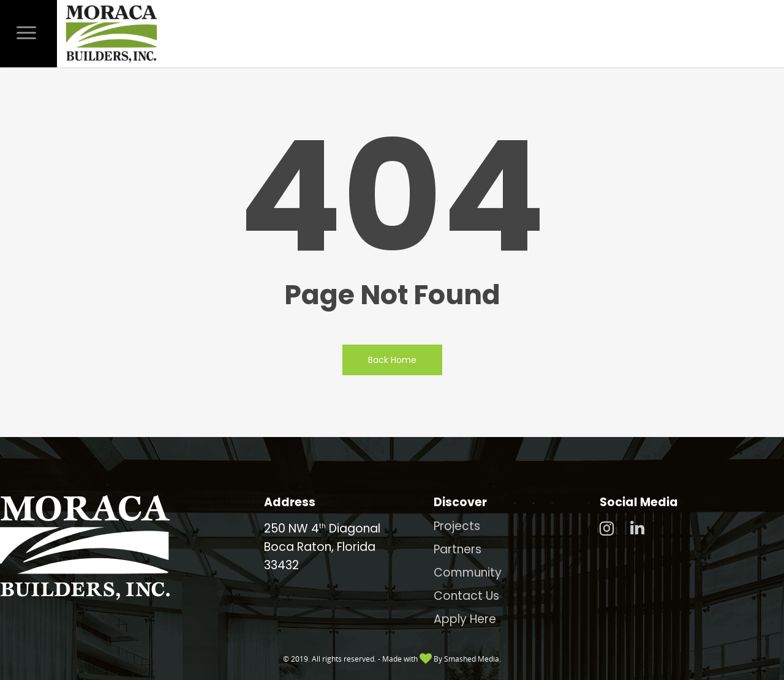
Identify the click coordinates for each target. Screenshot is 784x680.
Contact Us (466, 596)
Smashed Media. (473, 659)
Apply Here (465, 619)
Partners (458, 549)
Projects (457, 526)
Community (468, 573)
